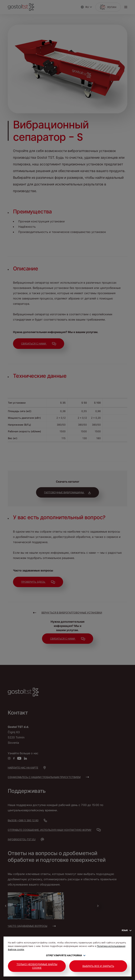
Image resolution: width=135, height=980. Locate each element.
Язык (127, 930)
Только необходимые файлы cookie (37, 966)
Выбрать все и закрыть (98, 966)
